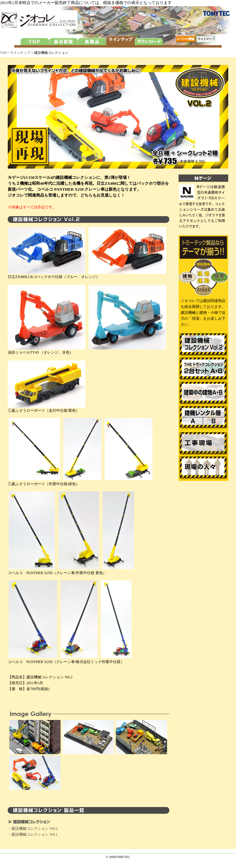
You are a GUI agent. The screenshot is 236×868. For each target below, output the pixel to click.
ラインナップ (20, 53)
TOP (3, 53)
